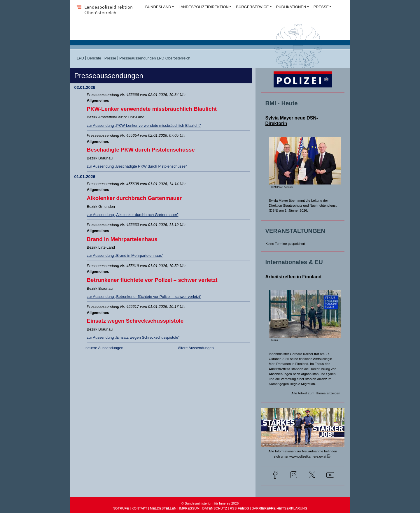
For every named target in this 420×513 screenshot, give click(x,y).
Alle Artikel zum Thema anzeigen (316, 393)
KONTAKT (139, 508)
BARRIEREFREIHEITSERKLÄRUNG (280, 508)
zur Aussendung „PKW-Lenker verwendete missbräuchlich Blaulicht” (144, 125)
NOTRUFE (121, 508)
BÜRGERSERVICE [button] (252, 7)
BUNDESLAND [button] (158, 7)
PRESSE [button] (321, 7)
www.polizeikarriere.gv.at (308, 456)
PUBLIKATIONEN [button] (291, 7)
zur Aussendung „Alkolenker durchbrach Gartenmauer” (133, 215)
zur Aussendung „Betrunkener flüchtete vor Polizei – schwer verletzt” (144, 297)
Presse (110, 58)
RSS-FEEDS (239, 508)
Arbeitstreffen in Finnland (294, 277)
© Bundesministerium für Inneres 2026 (210, 503)
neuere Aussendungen (104, 348)
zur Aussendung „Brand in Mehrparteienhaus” (125, 255)
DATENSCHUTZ (215, 508)
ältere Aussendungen (196, 348)
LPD (80, 58)
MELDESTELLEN (163, 508)
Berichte (94, 58)
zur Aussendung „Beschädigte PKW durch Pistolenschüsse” (137, 166)
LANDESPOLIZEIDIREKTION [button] (204, 7)
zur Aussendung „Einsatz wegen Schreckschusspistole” (133, 337)
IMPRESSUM (189, 508)
